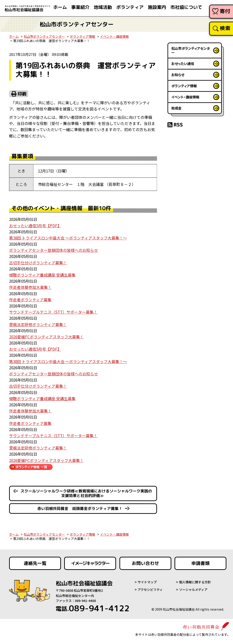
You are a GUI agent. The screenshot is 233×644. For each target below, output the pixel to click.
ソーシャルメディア (193, 590)
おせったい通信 (183, 64)
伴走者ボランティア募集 (30, 300)
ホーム (14, 36)
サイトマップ (147, 582)
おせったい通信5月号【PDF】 (35, 226)
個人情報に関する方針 (195, 582)
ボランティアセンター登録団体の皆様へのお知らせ (53, 250)
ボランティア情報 (82, 36)
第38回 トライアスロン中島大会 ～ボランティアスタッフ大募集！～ (68, 238)
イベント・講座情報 (114, 36)
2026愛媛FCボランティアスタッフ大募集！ (46, 337)
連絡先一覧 (35, 564)
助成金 (176, 108)
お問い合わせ (145, 564)
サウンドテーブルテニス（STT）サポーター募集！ (53, 312)
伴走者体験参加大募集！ (30, 287)
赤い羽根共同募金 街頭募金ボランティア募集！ (80, 508)
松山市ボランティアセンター (44, 36)
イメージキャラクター (90, 564)
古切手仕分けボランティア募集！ (38, 263)
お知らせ (178, 75)
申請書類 (200, 564)
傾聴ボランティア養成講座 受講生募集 (42, 275)
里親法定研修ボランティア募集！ (38, 324)
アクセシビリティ (150, 590)
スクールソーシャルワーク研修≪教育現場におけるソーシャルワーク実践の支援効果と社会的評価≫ (86, 493)
